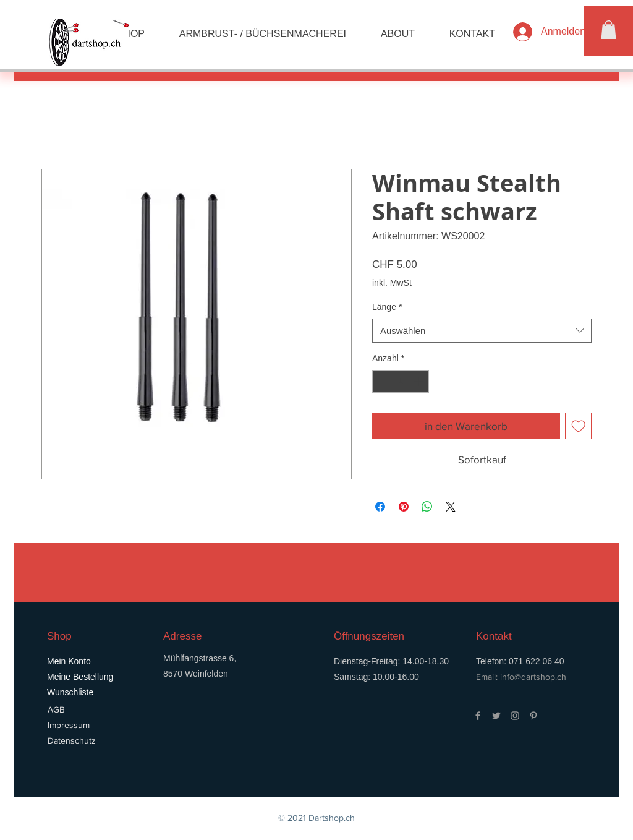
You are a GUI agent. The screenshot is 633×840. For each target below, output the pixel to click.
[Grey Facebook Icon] (478, 716)
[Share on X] (451, 507)
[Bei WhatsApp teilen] (427, 507)
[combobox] (482, 331)
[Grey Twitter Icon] (496, 716)
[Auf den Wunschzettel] (579, 426)
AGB (56, 709)
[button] (609, 30)
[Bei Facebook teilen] (380, 507)
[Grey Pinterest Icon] (533, 716)
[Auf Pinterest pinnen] (404, 507)
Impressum (69, 725)
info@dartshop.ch (533, 677)
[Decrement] (382, 381)
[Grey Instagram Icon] (515, 716)
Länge (387, 307)
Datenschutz (72, 740)
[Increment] (419, 381)
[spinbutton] (401, 381)
